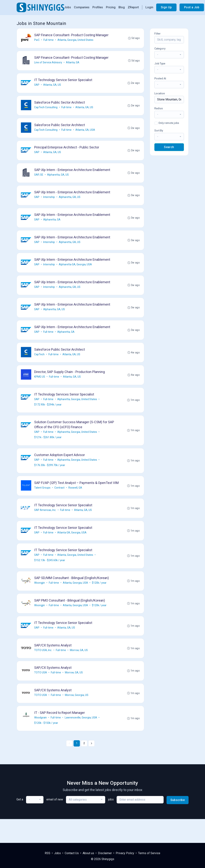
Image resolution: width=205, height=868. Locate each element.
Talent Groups (43, 505)
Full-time (49, 40)
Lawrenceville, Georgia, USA (81, 741)
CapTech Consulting (46, 109)
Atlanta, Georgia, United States (76, 40)
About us (88, 853)
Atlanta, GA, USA (86, 133)
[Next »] (92, 767)
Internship (49, 202)
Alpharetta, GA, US (58, 179)
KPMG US (40, 386)
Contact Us (72, 853)
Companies (82, 7)
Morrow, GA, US (79, 672)
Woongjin (40, 602)
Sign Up (166, 7)
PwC (37, 40)
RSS (48, 853)
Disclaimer (105, 853)
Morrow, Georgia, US (77, 718)
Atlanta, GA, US (52, 86)
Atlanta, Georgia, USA (76, 602)
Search (169, 147)
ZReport (133, 7)
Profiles (98, 7)
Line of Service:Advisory (49, 63)
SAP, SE (39, 179)
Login (149, 7)
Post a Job (192, 7)
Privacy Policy (125, 853)
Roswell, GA (76, 505)
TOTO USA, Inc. (43, 672)
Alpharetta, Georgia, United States (78, 410)
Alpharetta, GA (52, 225)
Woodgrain (41, 741)
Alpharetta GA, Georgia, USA (76, 271)
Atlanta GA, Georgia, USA (72, 551)
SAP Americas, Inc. (46, 528)
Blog (122, 7)
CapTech (40, 363)
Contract (60, 505)
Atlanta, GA (73, 63)
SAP (37, 86)
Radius (159, 108)
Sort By (159, 131)
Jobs (68, 7)
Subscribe (178, 824)
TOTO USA (41, 695)
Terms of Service (149, 853)
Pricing (111, 7)
